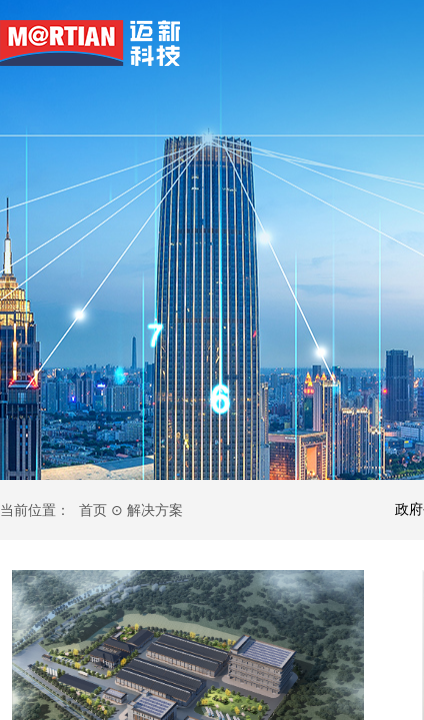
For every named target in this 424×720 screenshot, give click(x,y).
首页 (93, 510)
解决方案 (155, 510)
